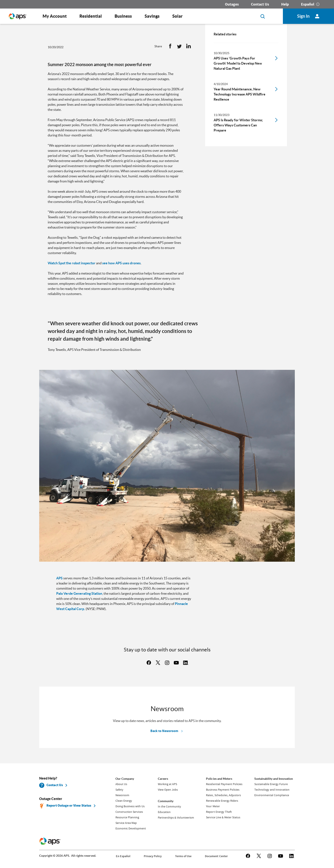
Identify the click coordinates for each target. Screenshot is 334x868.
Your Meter (213, 806)
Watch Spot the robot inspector (72, 263)
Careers (163, 779)
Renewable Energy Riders (222, 801)
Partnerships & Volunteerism (176, 817)
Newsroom (122, 795)
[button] (170, 47)
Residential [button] (91, 16)
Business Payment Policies (223, 790)
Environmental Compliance (272, 795)
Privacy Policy (153, 856)
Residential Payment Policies (224, 784)
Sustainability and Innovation (274, 779)
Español (308, 4)
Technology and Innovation (272, 790)
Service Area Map (126, 823)
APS (59, 578)
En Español (123, 856)
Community (166, 801)
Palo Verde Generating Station (79, 593)
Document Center (216, 856)
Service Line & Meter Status (223, 817)
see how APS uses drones (121, 263)
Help (285, 4)
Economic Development (131, 828)
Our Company (125, 779)
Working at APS (167, 784)
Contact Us (260, 4)
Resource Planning (127, 817)
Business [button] (123, 16)
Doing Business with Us (130, 806)
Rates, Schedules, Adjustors (223, 795)
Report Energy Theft (219, 812)
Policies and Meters (219, 779)
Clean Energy (124, 801)
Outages (232, 4)
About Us (121, 784)
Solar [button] (177, 16)
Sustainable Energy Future (271, 784)
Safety (119, 790)
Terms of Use (183, 856)
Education (164, 812)
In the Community (169, 806)
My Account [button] (55, 16)
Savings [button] (152, 16)
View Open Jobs (168, 790)
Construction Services (129, 812)
